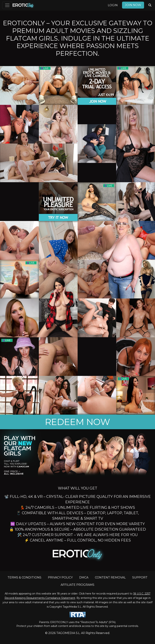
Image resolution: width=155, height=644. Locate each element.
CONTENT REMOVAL (110, 577)
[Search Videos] (150, 5)
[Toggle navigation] (7, 5)
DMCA (84, 577)
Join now (133, 5)
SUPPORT (140, 577)
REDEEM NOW (77, 422)
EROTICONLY (59, 622)
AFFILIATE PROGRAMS (77, 585)
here (88, 594)
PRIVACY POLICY (60, 577)
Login (113, 5)
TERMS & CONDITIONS (24, 577)
